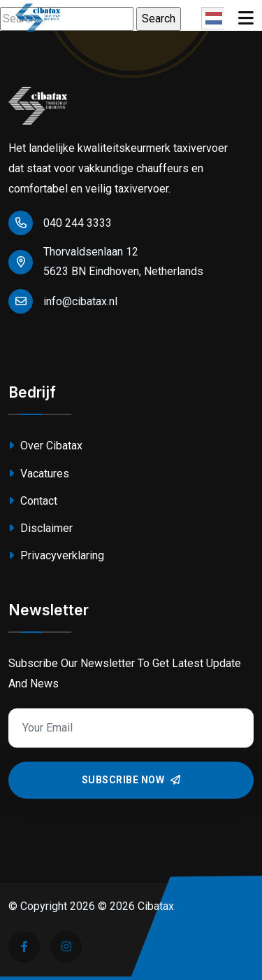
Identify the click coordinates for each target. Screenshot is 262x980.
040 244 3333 (60, 223)
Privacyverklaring (56, 555)
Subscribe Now (131, 780)
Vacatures (39, 474)
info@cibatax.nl (63, 301)
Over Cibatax (45, 446)
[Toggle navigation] (246, 18)
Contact (33, 501)
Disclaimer (41, 528)
